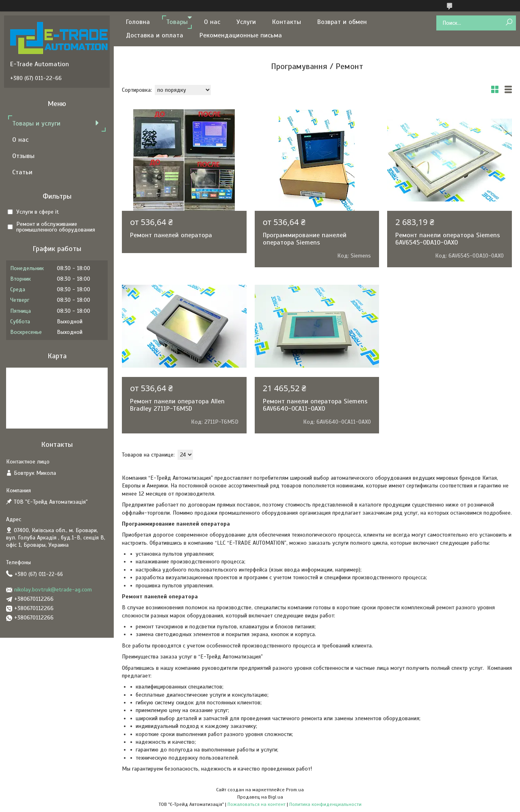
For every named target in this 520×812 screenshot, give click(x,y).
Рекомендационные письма (241, 35)
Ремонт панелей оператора (171, 235)
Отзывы (23, 156)
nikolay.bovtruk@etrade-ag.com (53, 590)
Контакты (287, 22)
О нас (212, 22)
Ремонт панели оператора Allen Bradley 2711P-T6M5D (177, 405)
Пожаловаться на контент (257, 804)
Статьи (22, 172)
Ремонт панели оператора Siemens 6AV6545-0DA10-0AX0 (448, 239)
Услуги (246, 22)
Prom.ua (295, 790)
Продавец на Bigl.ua (260, 797)
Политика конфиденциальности (325, 804)
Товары (177, 22)
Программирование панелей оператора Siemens (305, 239)
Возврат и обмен (342, 22)
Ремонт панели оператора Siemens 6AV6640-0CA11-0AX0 (315, 405)
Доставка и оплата (155, 35)
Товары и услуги (36, 123)
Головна (138, 22)
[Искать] (509, 23)
